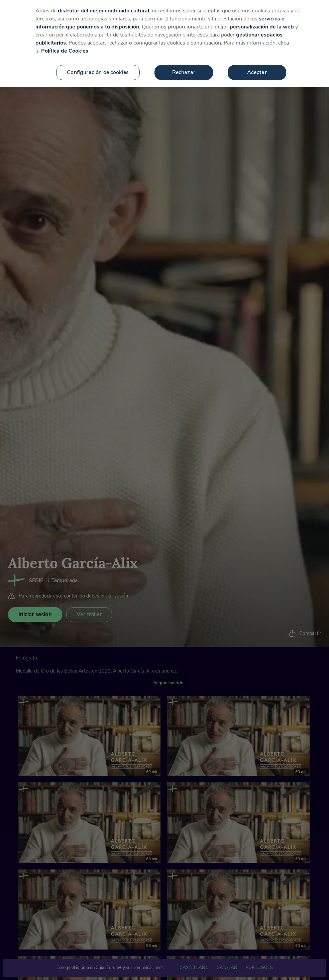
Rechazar (184, 61)
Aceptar (257, 61)
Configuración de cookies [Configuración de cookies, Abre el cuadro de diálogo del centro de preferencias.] (98, 61)
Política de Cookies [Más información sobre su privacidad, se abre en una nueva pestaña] (65, 39)
